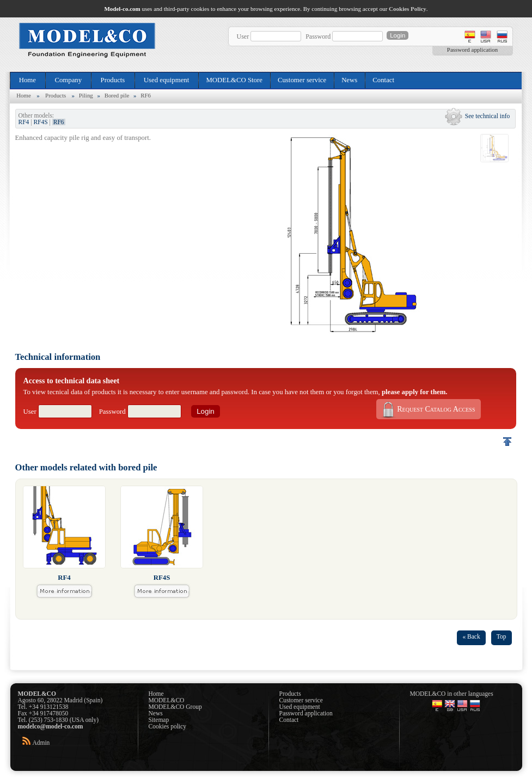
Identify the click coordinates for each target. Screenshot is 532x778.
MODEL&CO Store (234, 80)
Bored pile (117, 95)
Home (28, 80)
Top (502, 636)
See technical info (488, 116)
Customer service (302, 80)
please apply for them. (415, 392)
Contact (383, 80)
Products (112, 80)
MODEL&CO (167, 700)
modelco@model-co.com (51, 726)
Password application (472, 50)
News (349, 80)
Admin (41, 743)
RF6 (146, 95)
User (243, 36)
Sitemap (159, 720)
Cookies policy (167, 726)
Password (318, 36)
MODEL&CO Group (175, 707)
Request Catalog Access (427, 409)
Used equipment (167, 80)
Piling (86, 95)
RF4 (24, 122)
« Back (471, 636)
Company (68, 80)
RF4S (40, 122)
